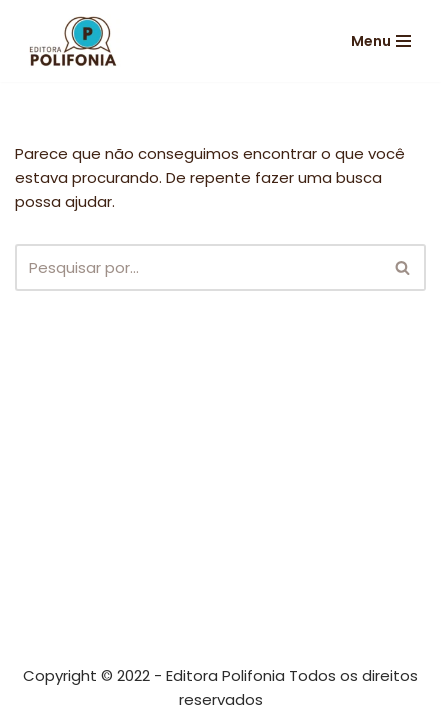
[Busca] (198, 267)
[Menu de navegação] (381, 41)
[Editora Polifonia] (75, 41)
